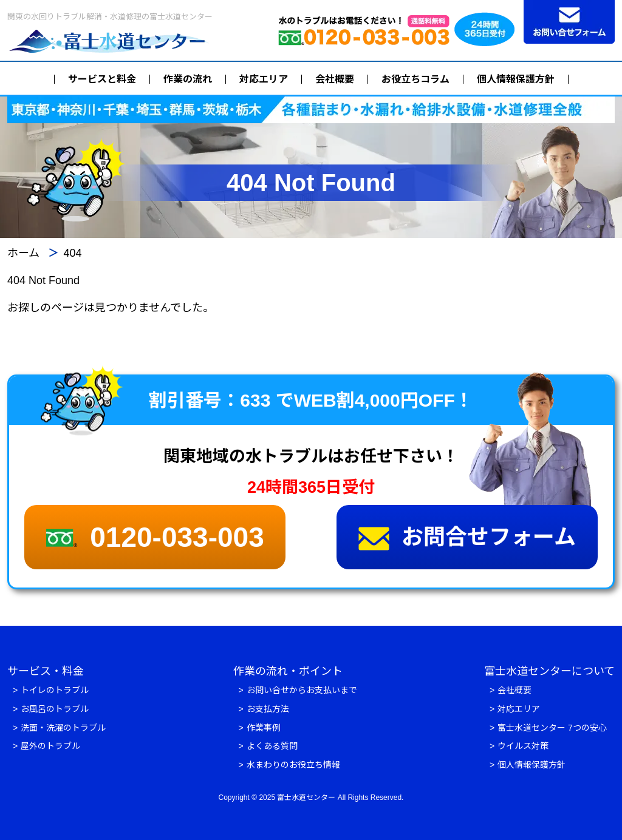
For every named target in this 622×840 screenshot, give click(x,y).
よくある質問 (272, 746)
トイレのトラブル (55, 690)
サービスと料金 (102, 79)
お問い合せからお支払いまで (302, 690)
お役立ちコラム (415, 79)
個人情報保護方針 (516, 79)
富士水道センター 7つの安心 (552, 728)
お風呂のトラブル (55, 709)
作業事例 (264, 728)
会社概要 (335, 79)
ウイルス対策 (523, 746)
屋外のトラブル (50, 746)
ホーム (23, 253)
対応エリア (264, 79)
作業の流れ (188, 79)
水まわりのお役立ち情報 (293, 765)
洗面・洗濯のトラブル (63, 728)
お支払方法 (268, 709)
